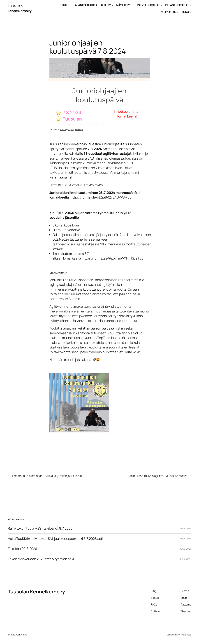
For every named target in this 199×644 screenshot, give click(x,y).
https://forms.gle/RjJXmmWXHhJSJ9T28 (113, 258)
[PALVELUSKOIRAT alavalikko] (161, 5)
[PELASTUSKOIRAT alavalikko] (190, 5)
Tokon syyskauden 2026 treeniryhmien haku (42, 559)
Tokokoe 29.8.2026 (22, 549)
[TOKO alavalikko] (190, 12)
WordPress (186, 635)
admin (63, 129)
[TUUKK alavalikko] (71, 5)
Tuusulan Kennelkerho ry (20, 8)
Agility (71, 129)
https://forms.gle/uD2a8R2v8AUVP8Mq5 (101, 197)
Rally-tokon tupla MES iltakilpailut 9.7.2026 (40, 528)
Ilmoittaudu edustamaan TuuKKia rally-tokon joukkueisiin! (47, 476)
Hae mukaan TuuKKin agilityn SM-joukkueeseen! (157, 476)
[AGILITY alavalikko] (112, 5)
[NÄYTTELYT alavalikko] (133, 5)
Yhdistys (79, 129)
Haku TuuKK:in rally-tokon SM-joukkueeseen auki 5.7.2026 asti (55, 539)
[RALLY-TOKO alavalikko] (178, 12)
